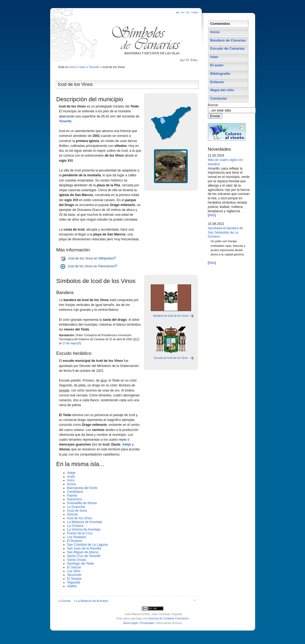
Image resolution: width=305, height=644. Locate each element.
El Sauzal (74, 567)
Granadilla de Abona (82, 503)
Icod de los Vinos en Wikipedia (90, 258)
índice (195, 12)
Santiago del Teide (81, 564)
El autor (217, 65)
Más (212, 215)
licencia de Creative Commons (169, 618)
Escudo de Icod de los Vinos (171, 358)
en (183, 12)
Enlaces (217, 82)
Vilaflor (72, 586)
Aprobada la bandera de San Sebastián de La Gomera (225, 232)
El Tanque (74, 579)
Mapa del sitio (222, 90)
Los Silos (74, 571)
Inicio (73, 67)
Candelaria (75, 492)
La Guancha (76, 507)
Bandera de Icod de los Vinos (171, 316)
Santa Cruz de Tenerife (84, 556)
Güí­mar (73, 514)
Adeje (127, 444)
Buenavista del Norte (82, 488)
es (178, 12)
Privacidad (147, 623)
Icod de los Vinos (80, 518)
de (188, 12)
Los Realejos (77, 537)
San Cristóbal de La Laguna (88, 545)
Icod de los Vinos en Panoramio (91, 266)
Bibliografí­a (220, 74)
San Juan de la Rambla (84, 548)
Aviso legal (130, 623)
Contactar (219, 98)
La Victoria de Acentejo (84, 530)
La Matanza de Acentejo (85, 522)
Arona (71, 484)
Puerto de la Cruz (80, 533)
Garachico (75, 499)
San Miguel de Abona (83, 552)
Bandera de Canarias (228, 40)
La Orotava (75, 526)
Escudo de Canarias (228, 48)
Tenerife (94, 67)
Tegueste (74, 582)
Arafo (71, 477)
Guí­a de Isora (77, 511)
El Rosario (75, 541)
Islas (82, 67)
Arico (71, 480)
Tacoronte (74, 575)
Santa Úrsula (77, 560)
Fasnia (72, 495)
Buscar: (214, 105)
